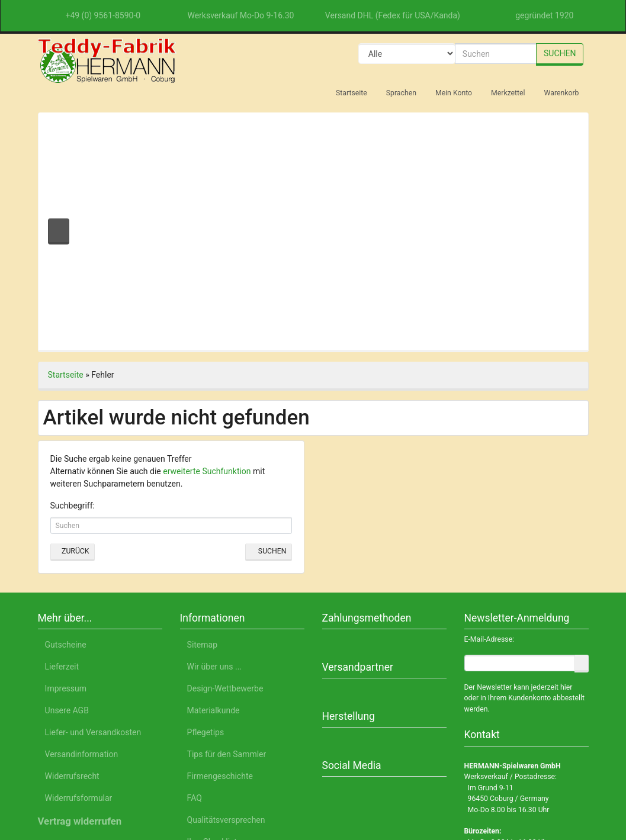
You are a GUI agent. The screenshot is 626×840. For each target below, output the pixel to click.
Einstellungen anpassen (480, 730)
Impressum (511, 785)
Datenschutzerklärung (433, 785)
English (153, 785)
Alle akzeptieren (480, 672)
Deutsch (109, 785)
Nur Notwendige (480, 702)
